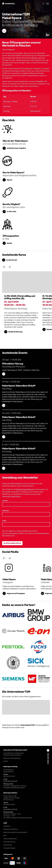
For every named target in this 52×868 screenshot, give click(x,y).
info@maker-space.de (10, 781)
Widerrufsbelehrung (10, 839)
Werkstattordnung (9, 842)
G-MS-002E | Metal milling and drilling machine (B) (20, 297)
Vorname (5, 501)
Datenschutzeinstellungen (12, 758)
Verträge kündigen (9, 848)
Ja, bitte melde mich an (12, 543)
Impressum (7, 826)
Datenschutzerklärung (25, 489)
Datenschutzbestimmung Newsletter (15, 832)
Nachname (6, 511)
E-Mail (5, 521)
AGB (5, 836)
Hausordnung (8, 845)
